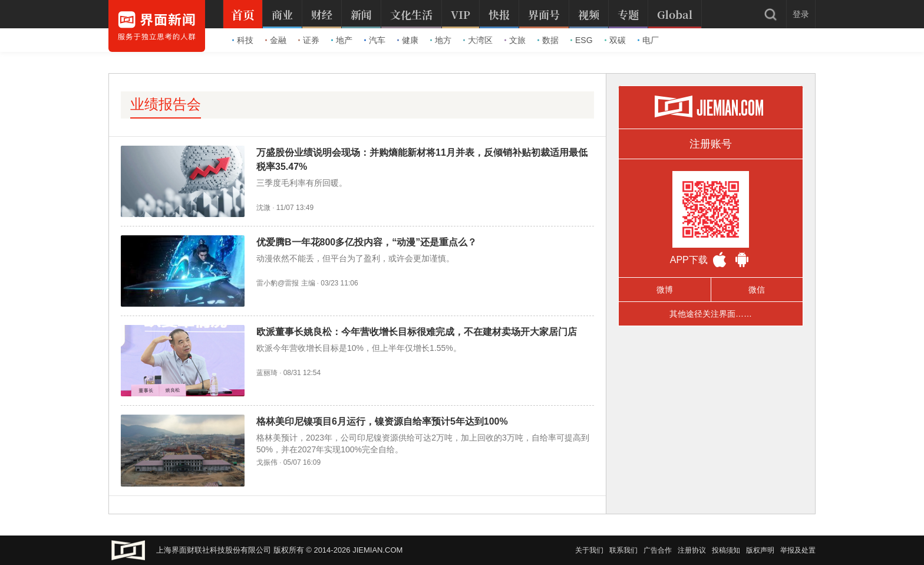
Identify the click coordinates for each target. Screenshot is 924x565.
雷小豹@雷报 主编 (286, 283)
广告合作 (658, 550)
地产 (342, 40)
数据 (548, 40)
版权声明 (760, 550)
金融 (276, 40)
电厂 (648, 40)
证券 (309, 40)
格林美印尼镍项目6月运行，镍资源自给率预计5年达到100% (382, 421)
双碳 (615, 40)
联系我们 (623, 550)
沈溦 (263, 208)
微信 (757, 290)
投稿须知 (726, 550)
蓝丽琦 (267, 373)
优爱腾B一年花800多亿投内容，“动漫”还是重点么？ (367, 242)
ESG (582, 40)
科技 (243, 40)
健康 (408, 40)
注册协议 (692, 550)
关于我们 (589, 550)
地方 (441, 40)
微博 (665, 290)
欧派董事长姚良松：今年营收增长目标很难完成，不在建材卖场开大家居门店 (417, 332)
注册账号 (711, 144)
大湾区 (478, 40)
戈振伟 (267, 462)
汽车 (375, 40)
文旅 (515, 40)
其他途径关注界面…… (711, 314)
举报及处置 (798, 550)
